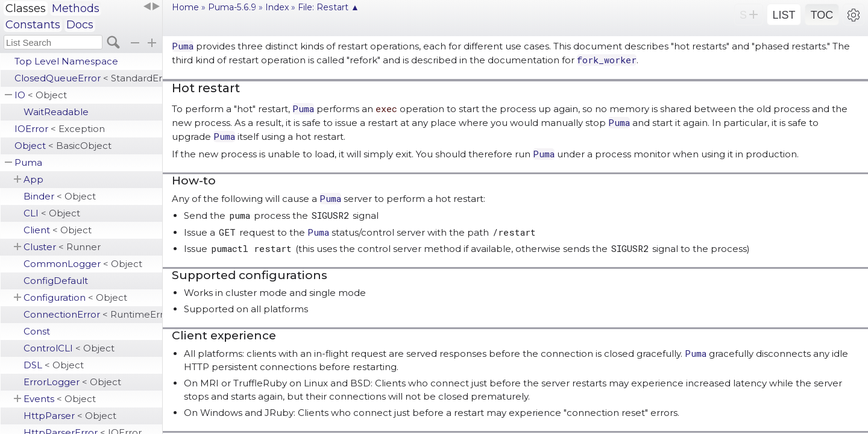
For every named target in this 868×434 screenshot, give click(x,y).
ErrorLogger (72, 382)
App (33, 179)
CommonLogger (83, 264)
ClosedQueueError (88, 78)
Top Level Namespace (66, 61)
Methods (76, 8)
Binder (60, 196)
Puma (28, 162)
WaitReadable (56, 112)
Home (185, 7)
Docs (80, 25)
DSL (54, 365)
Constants (33, 25)
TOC (822, 15)
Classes (26, 8)
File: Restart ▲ (329, 7)
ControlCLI (69, 348)
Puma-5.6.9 (232, 7)
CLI (52, 213)
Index (277, 7)
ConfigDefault (56, 281)
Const (37, 331)
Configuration (75, 297)
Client (58, 230)
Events (60, 399)
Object (63, 146)
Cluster (62, 247)
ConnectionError (93, 314)
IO (41, 95)
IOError (60, 129)
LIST (784, 15)
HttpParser (70, 416)
